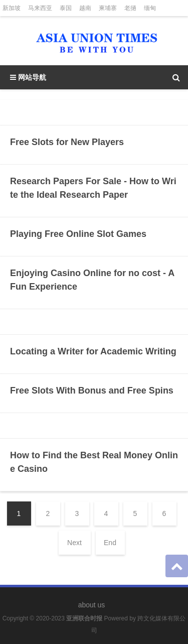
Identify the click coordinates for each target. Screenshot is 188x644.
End (110, 543)
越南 (85, 8)
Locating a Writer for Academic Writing (93, 351)
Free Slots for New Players (67, 142)
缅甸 (150, 8)
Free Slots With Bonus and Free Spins (92, 391)
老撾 (130, 8)
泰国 (66, 8)
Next (74, 543)
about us (92, 605)
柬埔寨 (108, 8)
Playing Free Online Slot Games (78, 234)
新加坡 (12, 8)
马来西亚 (40, 8)
